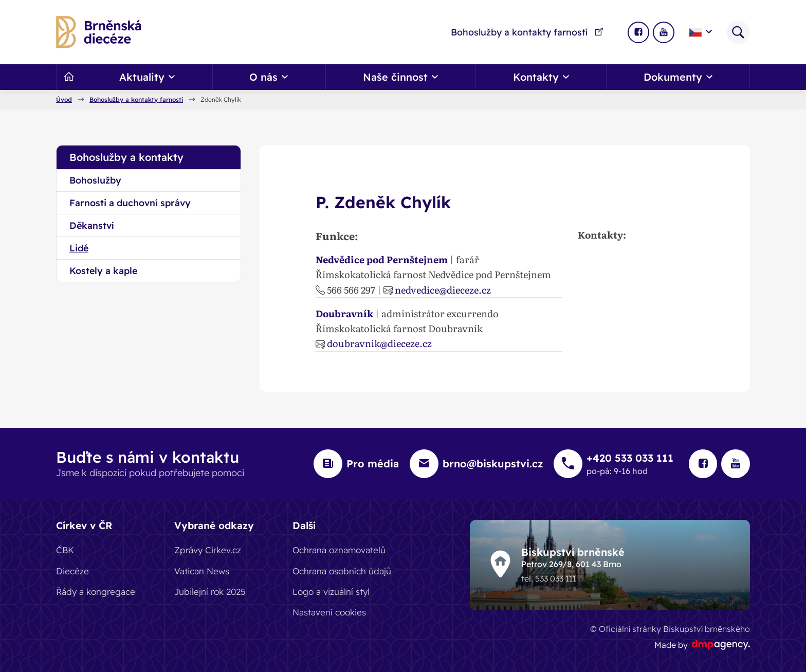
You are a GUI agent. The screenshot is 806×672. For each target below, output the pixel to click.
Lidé (79, 248)
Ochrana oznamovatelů (339, 550)
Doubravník (344, 313)
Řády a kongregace (96, 592)
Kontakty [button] (541, 77)
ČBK (65, 550)
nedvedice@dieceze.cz (443, 289)
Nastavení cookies (329, 612)
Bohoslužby (95, 180)
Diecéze (72, 570)
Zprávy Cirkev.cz (208, 550)
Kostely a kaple (103, 270)
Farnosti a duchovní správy (130, 203)
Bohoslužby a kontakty (126, 157)
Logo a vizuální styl (331, 592)
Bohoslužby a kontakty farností (527, 32)
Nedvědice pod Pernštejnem (382, 259)
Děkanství (92, 225)
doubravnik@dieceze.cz (380, 343)
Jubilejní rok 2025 (210, 592)
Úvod (64, 100)
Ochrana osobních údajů (342, 570)
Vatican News (202, 570)
